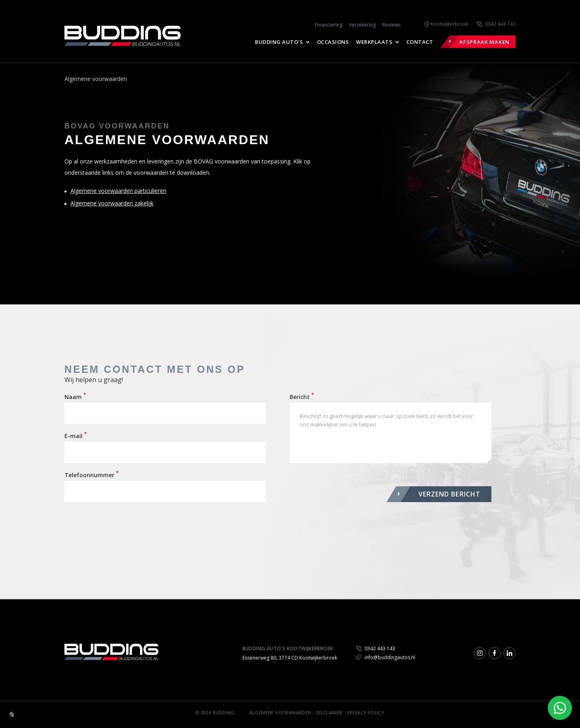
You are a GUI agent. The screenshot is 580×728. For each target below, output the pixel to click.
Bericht (302, 397)
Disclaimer (329, 712)
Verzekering (362, 25)
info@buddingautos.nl (385, 657)
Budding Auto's (279, 42)
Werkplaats (374, 42)
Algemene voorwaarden (280, 712)
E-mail (76, 436)
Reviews (391, 25)
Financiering (329, 25)
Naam (75, 397)
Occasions (333, 42)
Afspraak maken (484, 42)
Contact (420, 42)
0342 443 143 (500, 24)
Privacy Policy (366, 712)
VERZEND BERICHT (450, 494)
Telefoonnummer (91, 475)
